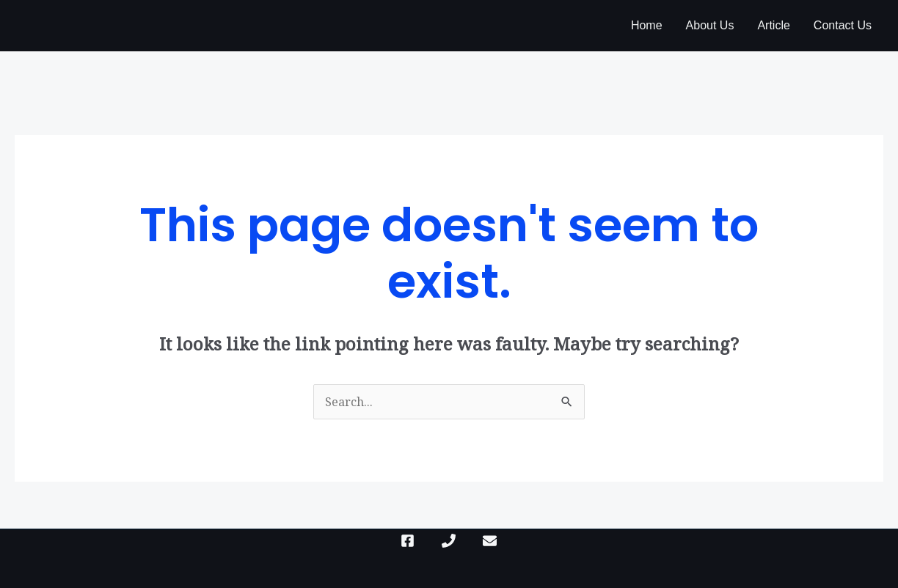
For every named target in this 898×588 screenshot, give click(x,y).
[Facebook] (408, 541)
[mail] (490, 541)
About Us (710, 25)
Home (647, 25)
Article (773, 25)
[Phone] (449, 541)
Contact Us (843, 25)
